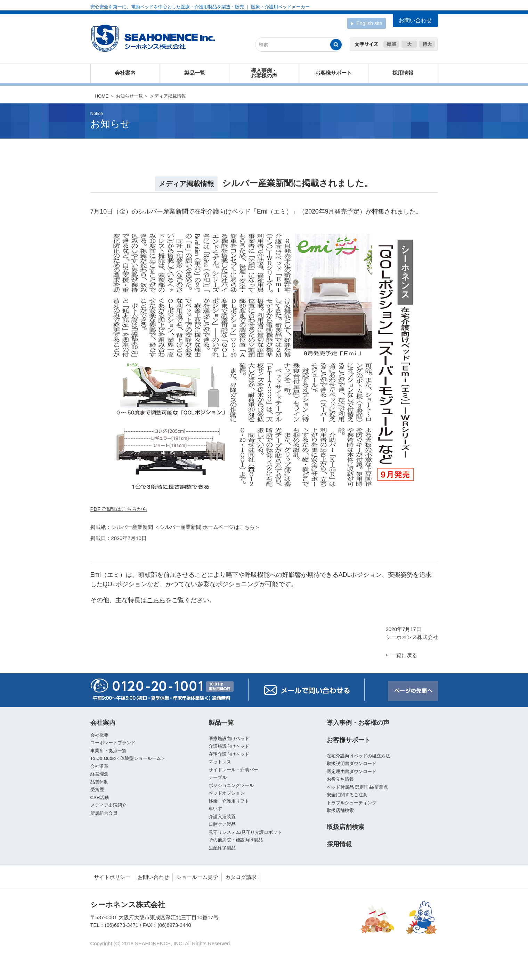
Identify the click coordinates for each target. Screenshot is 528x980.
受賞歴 (97, 790)
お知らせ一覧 (129, 96)
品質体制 (99, 782)
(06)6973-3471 (122, 925)
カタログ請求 (241, 877)
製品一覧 (195, 73)
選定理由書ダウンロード (352, 771)
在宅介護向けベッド (229, 754)
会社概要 (99, 735)
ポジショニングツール (231, 785)
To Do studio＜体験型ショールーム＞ (128, 758)
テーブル (218, 777)
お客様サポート (334, 73)
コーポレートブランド (113, 743)
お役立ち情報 (340, 779)
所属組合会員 (104, 813)
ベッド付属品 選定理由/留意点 (357, 787)
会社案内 (125, 73)
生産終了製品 (222, 848)
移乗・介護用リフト (229, 801)
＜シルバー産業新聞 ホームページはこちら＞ (207, 527)
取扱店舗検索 (340, 810)
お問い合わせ (153, 877)
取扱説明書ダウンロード (352, 763)
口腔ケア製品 (222, 824)
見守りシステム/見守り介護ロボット (245, 832)
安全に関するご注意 (347, 795)
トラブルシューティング (352, 803)
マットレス (220, 762)
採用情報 (403, 73)
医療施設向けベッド (229, 738)
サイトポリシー (112, 877)
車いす (215, 809)
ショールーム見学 (197, 877)
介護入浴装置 (222, 817)
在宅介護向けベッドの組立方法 (358, 756)
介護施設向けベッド (229, 746)
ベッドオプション (227, 793)
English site (367, 24)
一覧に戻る (404, 655)
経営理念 (99, 774)
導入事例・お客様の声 (264, 73)
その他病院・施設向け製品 (236, 840)
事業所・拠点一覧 (108, 751)
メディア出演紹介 (108, 805)
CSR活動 (100, 798)
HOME (102, 96)
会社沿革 (99, 766)
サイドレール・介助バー (233, 770)
